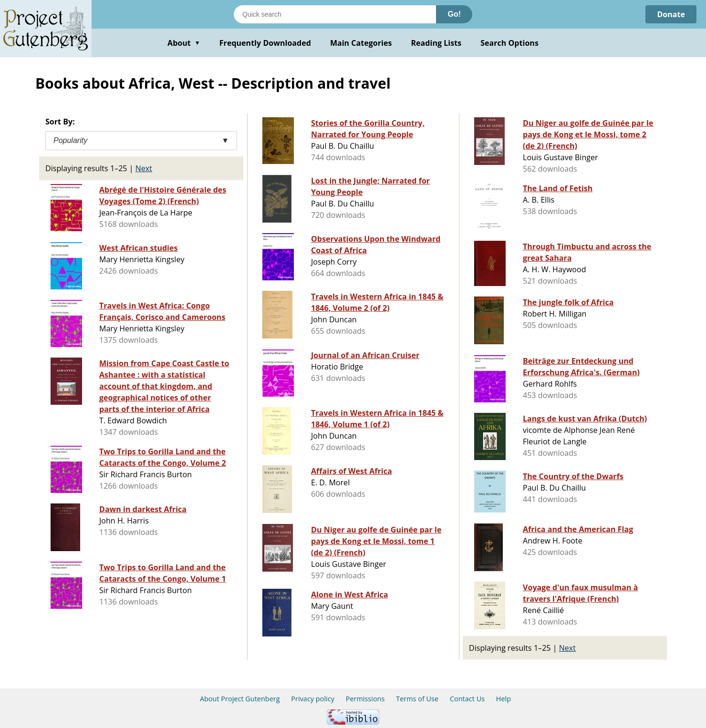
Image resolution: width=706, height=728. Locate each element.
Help (504, 699)
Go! (454, 14)
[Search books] (335, 14)
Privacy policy (313, 699)
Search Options (509, 43)
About (184, 43)
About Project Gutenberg (240, 699)
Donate (671, 14)
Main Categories (361, 43)
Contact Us (467, 699)
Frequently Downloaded (265, 43)
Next (144, 168)
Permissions (365, 699)
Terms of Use (417, 699)
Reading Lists (436, 43)
